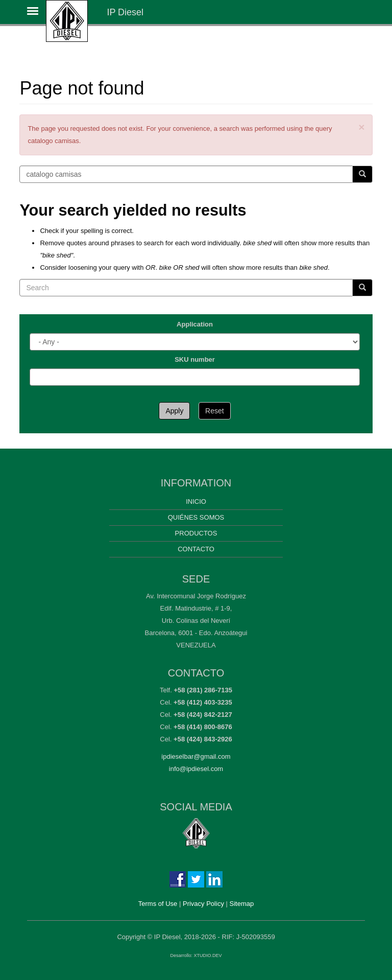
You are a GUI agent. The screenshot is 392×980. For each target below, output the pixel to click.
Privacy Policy (203, 904)
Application (195, 324)
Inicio (196, 501)
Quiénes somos (196, 517)
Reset (215, 411)
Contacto (196, 549)
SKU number (195, 359)
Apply (174, 411)
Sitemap (242, 904)
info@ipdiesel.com (196, 769)
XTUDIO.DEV (208, 955)
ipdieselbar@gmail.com (196, 756)
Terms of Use (158, 904)
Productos (196, 533)
